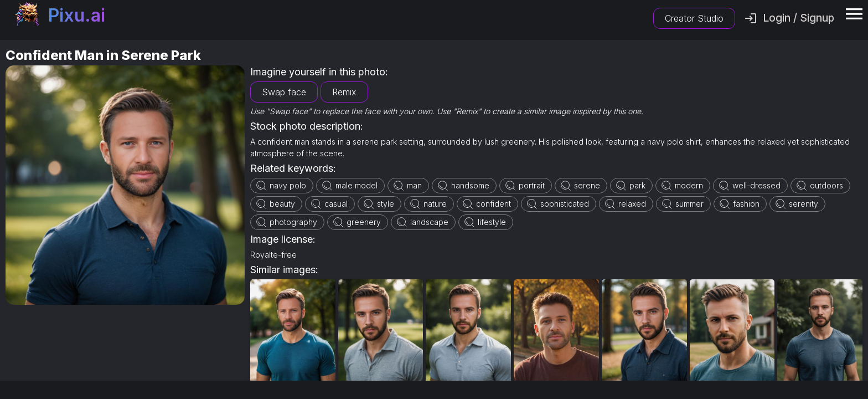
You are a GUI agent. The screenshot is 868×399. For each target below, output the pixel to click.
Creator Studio (694, 18)
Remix (344, 92)
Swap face (284, 92)
